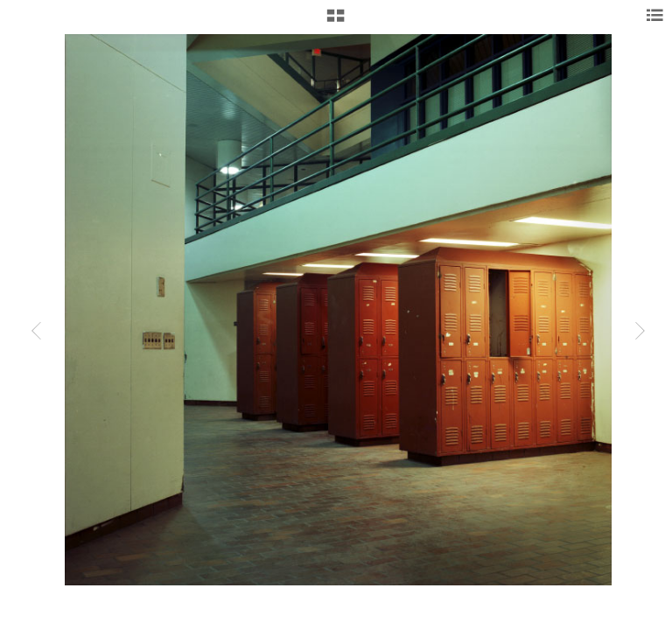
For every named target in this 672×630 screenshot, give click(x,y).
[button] (336, 22)
